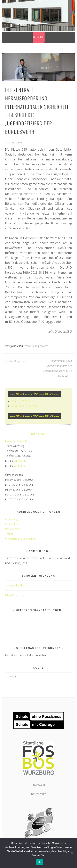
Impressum (39, 785)
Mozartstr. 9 (12, 441)
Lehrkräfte (19, 466)
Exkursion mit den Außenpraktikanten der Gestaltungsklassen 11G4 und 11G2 (57, 368)
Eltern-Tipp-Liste (14, 595)
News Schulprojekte (36, 346)
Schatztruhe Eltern (16, 585)
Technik (10, 534)
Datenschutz (39, 794)
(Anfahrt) (24, 441)
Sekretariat (20, 461)
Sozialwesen (13, 529)
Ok (40, 862)
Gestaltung (11, 519)
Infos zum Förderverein (26, 406)
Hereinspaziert (16, 361)
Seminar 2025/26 (22, 401)
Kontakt (39, 434)
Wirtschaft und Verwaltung (20, 539)
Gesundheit (12, 524)
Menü (41, 37)
